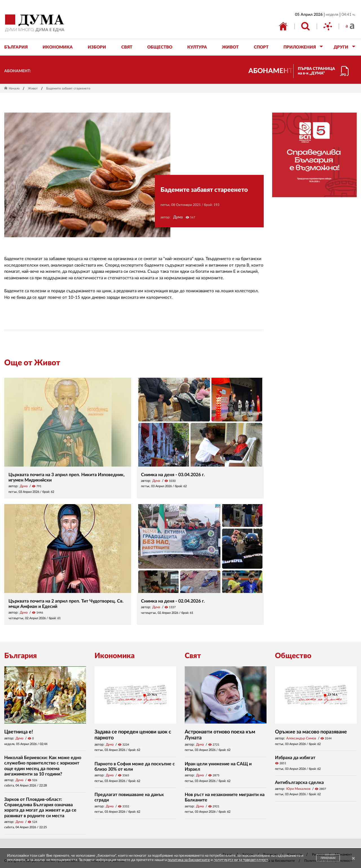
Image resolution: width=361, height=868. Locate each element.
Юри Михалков (298, 789)
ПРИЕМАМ (328, 858)
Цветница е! (19, 732)
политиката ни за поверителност (241, 860)
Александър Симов (301, 738)
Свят (193, 656)
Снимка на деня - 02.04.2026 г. (173, 601)
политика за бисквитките (189, 860)
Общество (293, 656)
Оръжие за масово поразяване (311, 732)
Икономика (115, 656)
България (21, 656)
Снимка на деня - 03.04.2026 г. (173, 475)
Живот (33, 88)
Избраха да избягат (295, 758)
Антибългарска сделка (299, 783)
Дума (178, 217)
